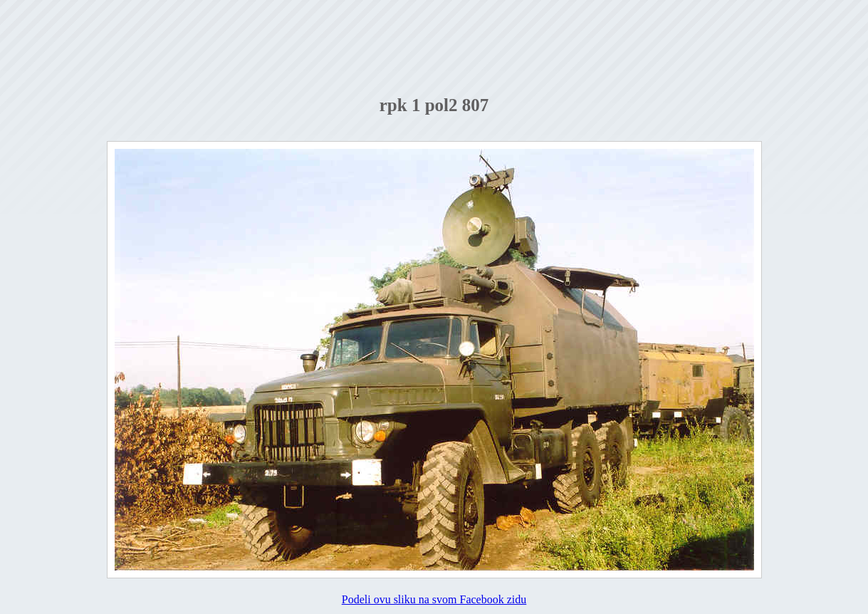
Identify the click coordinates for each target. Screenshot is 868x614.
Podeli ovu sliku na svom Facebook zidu (434, 599)
